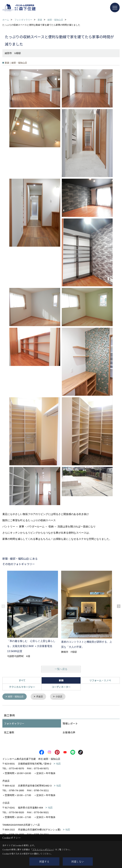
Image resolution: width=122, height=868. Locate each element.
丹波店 (41, 697)
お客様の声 (69, 733)
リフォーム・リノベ (100, 680)
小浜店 (61, 697)
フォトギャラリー (14, 724)
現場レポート (70, 724)
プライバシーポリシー (43, 849)
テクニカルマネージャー (22, 687)
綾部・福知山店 (17, 697)
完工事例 (9, 733)
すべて (22, 680)
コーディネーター (61, 687)
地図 (58, 764)
